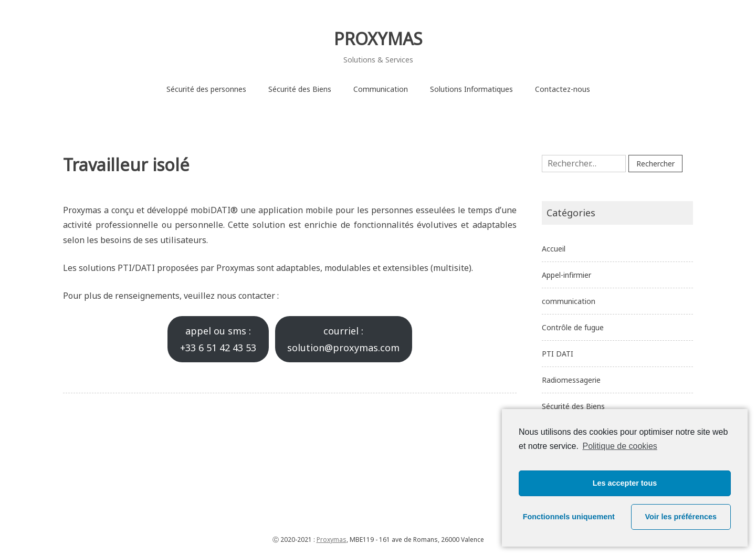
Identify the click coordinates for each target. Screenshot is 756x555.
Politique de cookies (619, 446)
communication (569, 301)
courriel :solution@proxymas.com (343, 339)
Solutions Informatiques (471, 89)
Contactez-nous (563, 89)
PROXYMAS (378, 39)
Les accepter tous (625, 483)
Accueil (554, 249)
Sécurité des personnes (206, 89)
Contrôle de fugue (573, 327)
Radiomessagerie (571, 380)
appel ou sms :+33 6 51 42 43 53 (218, 339)
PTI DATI (558, 354)
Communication (381, 89)
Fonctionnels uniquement (569, 517)
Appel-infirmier (566, 275)
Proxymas (332, 540)
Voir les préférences (681, 517)
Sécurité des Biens (300, 89)
